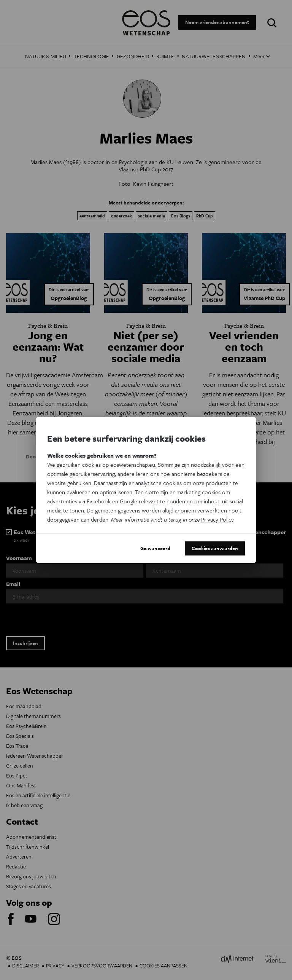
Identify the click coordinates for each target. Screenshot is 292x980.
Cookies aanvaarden (215, 548)
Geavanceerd (155, 548)
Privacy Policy (217, 519)
